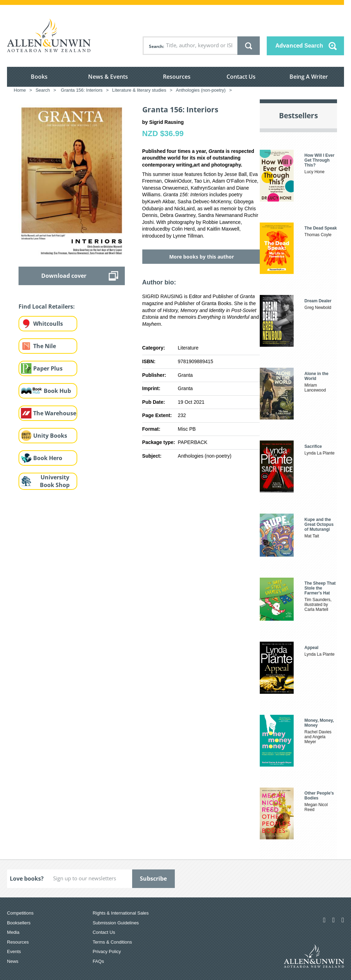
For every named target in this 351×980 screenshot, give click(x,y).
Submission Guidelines (116, 923)
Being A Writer (309, 77)
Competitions (20, 913)
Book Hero (48, 458)
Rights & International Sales (121, 913)
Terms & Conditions (112, 942)
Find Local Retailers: (47, 306)
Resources (177, 77)
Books (39, 77)
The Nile (45, 346)
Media (13, 932)
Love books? (27, 879)
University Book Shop (55, 481)
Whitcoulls (48, 324)
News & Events (108, 77)
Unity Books (50, 436)
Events (14, 951)
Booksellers (19, 923)
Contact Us (241, 77)
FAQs (98, 961)
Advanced (299, 45)
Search (156, 46)
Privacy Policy (107, 951)
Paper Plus (48, 368)
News (13, 961)
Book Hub (57, 391)
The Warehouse (55, 413)
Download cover (64, 276)
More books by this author (202, 257)
